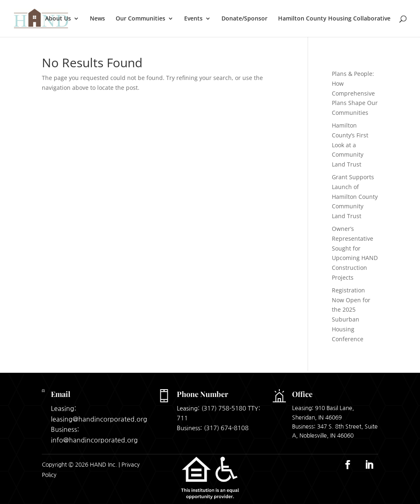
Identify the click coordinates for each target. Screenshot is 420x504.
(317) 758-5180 (224, 408)
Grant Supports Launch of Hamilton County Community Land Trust (355, 196)
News (97, 19)
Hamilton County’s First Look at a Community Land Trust (350, 145)
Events (193, 19)
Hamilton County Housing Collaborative (334, 19)
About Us (58, 19)
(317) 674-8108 (226, 428)
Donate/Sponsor (244, 19)
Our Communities (140, 19)
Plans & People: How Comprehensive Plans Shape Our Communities (355, 93)
